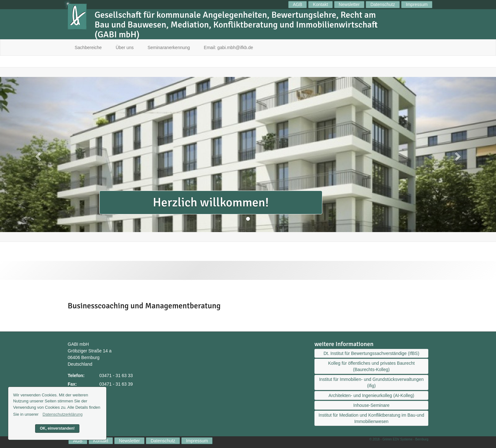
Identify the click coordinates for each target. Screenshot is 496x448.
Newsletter (349, 4)
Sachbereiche (88, 47)
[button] (37, 155)
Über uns (125, 47)
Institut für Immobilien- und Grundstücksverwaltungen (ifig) (372, 382)
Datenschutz (383, 4)
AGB (298, 4)
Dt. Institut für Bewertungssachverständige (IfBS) (372, 353)
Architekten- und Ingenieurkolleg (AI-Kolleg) (372, 395)
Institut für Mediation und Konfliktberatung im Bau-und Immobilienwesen (371, 418)
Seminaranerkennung (169, 47)
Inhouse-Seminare (371, 405)
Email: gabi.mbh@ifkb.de (228, 47)
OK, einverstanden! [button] (57, 428)
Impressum (417, 4)
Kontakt (320, 4)
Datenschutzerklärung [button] (63, 414)
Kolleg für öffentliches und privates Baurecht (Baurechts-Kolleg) (371, 366)
